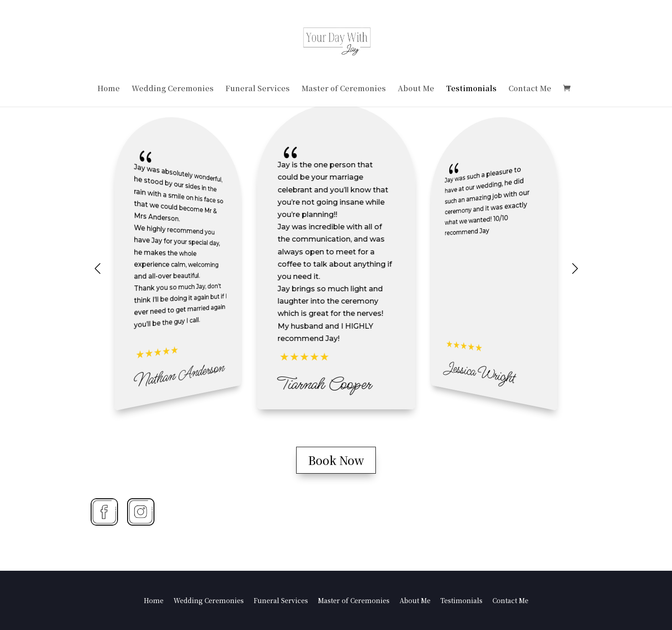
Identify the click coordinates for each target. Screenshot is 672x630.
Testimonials (471, 89)
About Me (416, 89)
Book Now (336, 460)
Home (109, 89)
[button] (575, 269)
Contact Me (530, 89)
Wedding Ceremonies (173, 89)
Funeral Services (258, 89)
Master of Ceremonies (344, 89)
